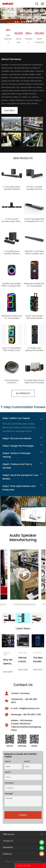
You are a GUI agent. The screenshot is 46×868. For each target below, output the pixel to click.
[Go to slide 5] (24, 22)
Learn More (10, 110)
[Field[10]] (33, 767)
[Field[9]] (23, 788)
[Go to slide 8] (31, 22)
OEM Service (9, 834)
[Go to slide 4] (22, 22)
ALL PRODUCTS (23, 393)
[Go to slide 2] (18, 22)
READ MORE (8, 672)
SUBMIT (23, 815)
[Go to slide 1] (15, 22)
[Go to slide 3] (20, 22)
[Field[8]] (13, 767)
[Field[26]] (23, 777)
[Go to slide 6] (26, 22)
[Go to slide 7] (29, 22)
